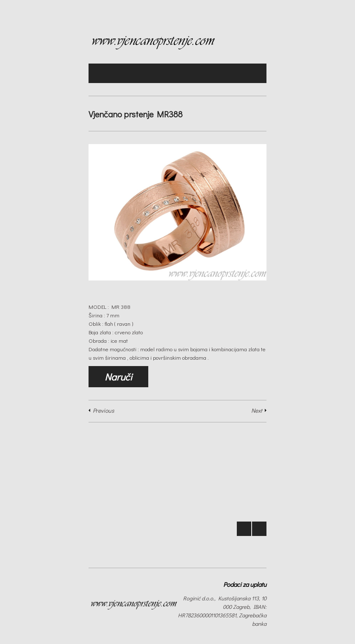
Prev (244, 529)
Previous (103, 410)
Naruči (118, 377)
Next (257, 410)
